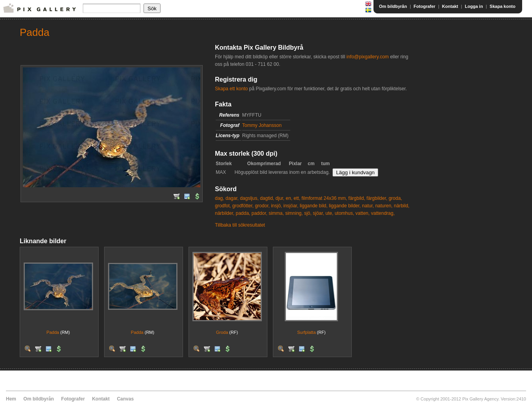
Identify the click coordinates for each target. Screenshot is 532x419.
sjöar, (318, 213)
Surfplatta (306, 332)
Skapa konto (503, 6)
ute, (329, 213)
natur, (368, 206)
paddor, (259, 213)
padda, (243, 213)
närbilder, (225, 213)
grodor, (262, 206)
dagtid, (267, 198)
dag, (219, 198)
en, (289, 198)
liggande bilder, (345, 206)
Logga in (474, 6)
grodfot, (223, 206)
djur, (280, 198)
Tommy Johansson (262, 125)
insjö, (276, 206)
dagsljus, (249, 198)
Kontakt (450, 6)
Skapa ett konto (231, 89)
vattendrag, (383, 213)
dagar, (232, 198)
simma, (276, 213)
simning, (294, 213)
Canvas (125, 399)
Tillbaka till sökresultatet (240, 225)
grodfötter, (243, 206)
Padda (53, 332)
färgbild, (357, 198)
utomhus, (344, 213)
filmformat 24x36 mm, (324, 198)
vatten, (362, 213)
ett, (297, 198)
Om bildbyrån (393, 6)
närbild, (402, 206)
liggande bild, (314, 206)
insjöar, (291, 206)
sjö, (308, 213)
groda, (395, 198)
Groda (222, 332)
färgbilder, (377, 198)
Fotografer (425, 6)
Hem (11, 399)
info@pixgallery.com (367, 57)
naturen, (384, 206)
